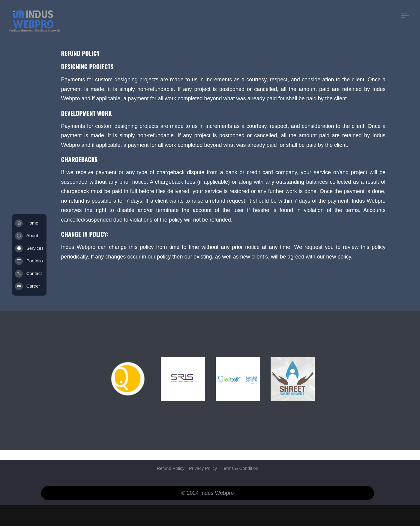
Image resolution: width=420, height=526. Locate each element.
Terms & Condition (240, 459)
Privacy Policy (203, 459)
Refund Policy (171, 459)
